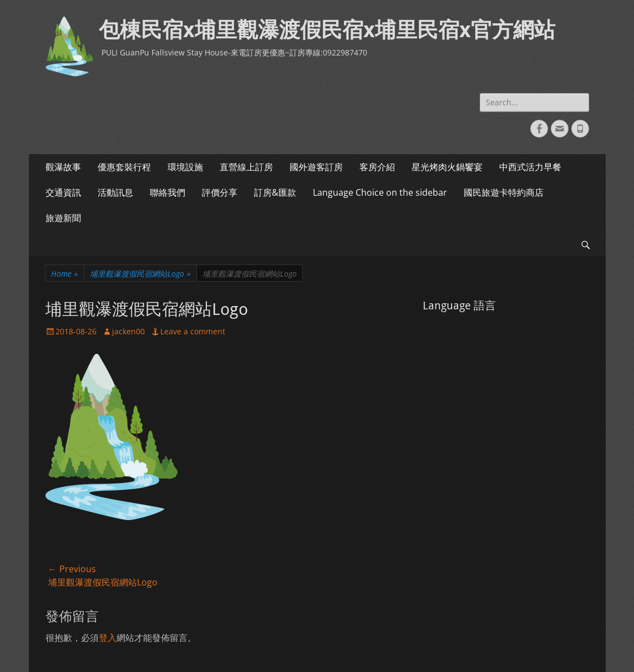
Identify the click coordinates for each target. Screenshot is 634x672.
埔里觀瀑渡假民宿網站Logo (140, 274)
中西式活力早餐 (530, 167)
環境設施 (185, 167)
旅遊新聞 (63, 218)
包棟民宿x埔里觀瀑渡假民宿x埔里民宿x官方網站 (327, 30)
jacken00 (128, 331)
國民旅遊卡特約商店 (504, 192)
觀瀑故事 (63, 167)
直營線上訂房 (246, 167)
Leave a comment (193, 331)
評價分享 (220, 192)
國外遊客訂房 (316, 167)
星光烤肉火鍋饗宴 (447, 167)
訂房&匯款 (275, 192)
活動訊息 (115, 192)
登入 (108, 638)
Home (65, 274)
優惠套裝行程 (124, 167)
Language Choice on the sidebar (380, 192)
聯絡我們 (168, 192)
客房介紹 (377, 167)
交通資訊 (63, 192)
